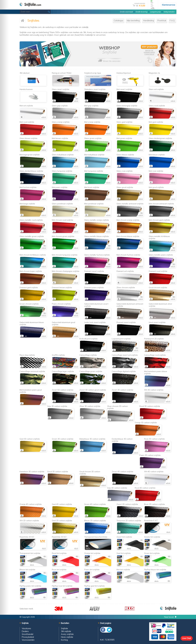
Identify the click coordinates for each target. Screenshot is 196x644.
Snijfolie (64, 628)
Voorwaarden (28, 640)
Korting (64, 640)
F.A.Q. (172, 20)
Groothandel (27, 634)
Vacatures (26, 628)
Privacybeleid (28, 637)
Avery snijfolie (67, 634)
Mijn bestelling (133, 20)
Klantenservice (169, 5)
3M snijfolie (66, 631)
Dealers (25, 631)
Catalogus (119, 20)
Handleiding (149, 20)
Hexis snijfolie (67, 637)
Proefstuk (162, 20)
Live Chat (187, 638)
